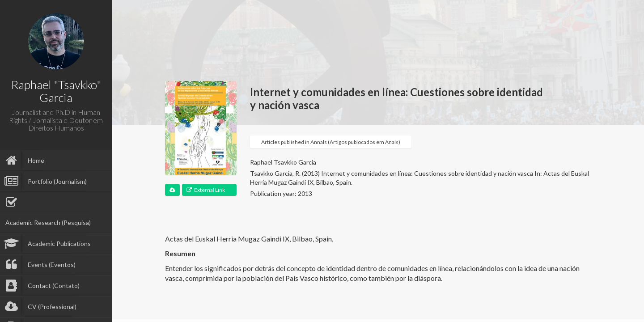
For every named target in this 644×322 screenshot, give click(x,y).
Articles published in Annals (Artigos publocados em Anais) (331, 142)
